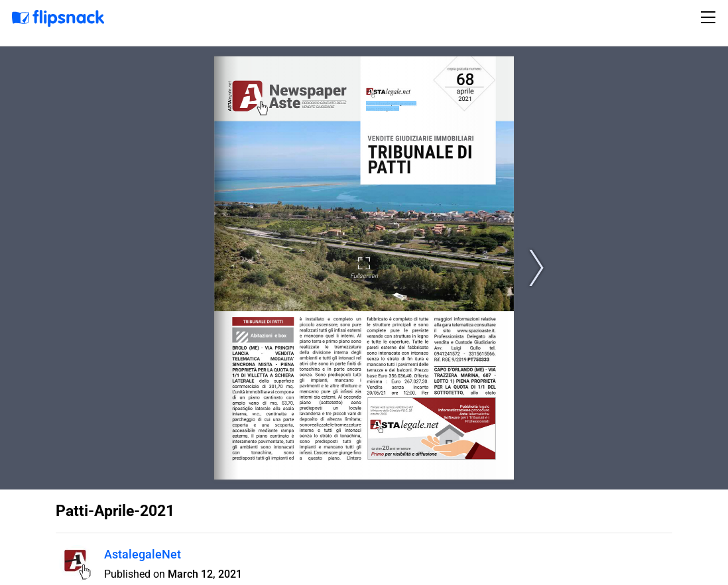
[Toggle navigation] (710, 17)
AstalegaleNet (143, 554)
